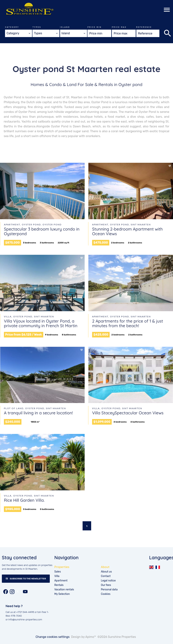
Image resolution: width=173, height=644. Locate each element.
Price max (119, 27)
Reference (144, 27)
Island (65, 27)
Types (37, 27)
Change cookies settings (53, 637)
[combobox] (19, 33)
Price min (94, 27)
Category (12, 27)
